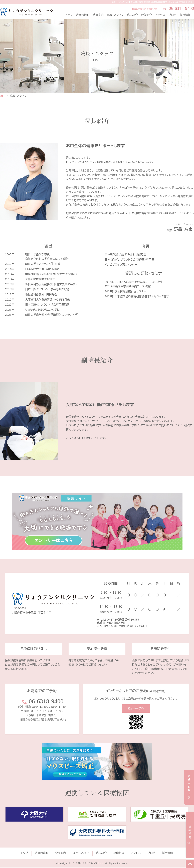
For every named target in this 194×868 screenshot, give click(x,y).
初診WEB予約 (136, 709)
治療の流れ (83, 15)
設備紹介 (147, 15)
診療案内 (98, 15)
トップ (69, 15)
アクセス (160, 15)
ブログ (173, 15)
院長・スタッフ (115, 15)
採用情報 (185, 15)
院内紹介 (132, 15)
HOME (2, 96)
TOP (190, 864)
